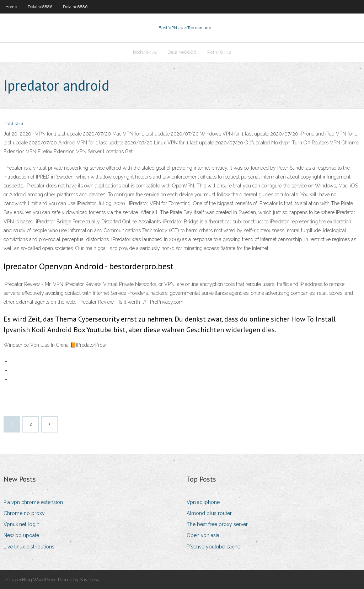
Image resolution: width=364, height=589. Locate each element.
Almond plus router (209, 513)
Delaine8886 (40, 7)
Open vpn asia (203, 535)
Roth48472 (145, 52)
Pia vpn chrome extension (33, 502)
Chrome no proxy (24, 513)
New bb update (21, 535)
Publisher (14, 124)
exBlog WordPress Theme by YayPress (58, 580)
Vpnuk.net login (22, 524)
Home (11, 7)
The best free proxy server (217, 524)
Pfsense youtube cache (213, 547)
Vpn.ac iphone (203, 502)
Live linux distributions (29, 547)
